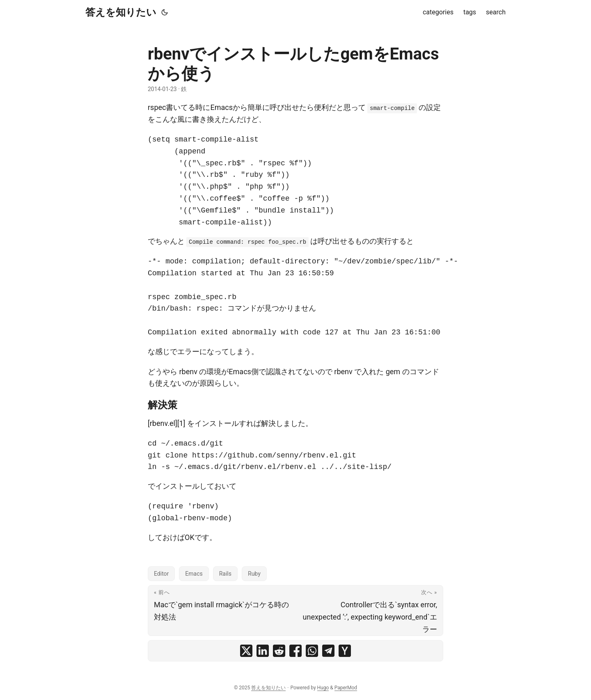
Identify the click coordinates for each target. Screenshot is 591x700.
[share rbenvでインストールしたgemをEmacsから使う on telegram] (328, 651)
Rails (225, 574)
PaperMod (346, 688)
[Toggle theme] (165, 12)
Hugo (323, 688)
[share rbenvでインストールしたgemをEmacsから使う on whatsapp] (312, 651)
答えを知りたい (121, 12)
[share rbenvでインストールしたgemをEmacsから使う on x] (246, 651)
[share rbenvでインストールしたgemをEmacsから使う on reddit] (279, 651)
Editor (161, 574)
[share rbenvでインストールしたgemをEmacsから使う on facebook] (295, 651)
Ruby (254, 574)
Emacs (194, 574)
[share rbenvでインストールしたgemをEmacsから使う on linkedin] (263, 651)
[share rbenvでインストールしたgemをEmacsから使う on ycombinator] (345, 651)
